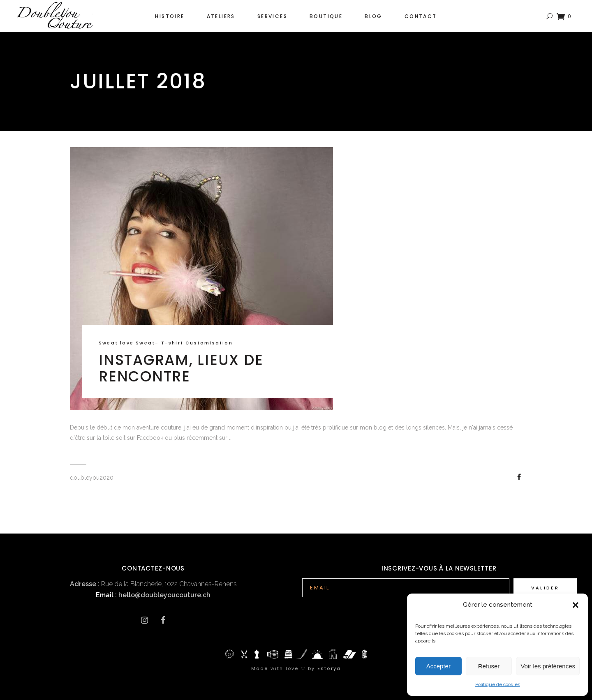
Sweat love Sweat (127, 343)
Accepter (438, 666)
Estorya (329, 668)
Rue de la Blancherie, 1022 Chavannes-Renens (153, 584)
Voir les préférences (548, 666)
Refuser (489, 666)
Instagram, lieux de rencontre (181, 368)
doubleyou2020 (92, 478)
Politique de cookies (498, 684)
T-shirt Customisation (197, 343)
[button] (576, 605)
